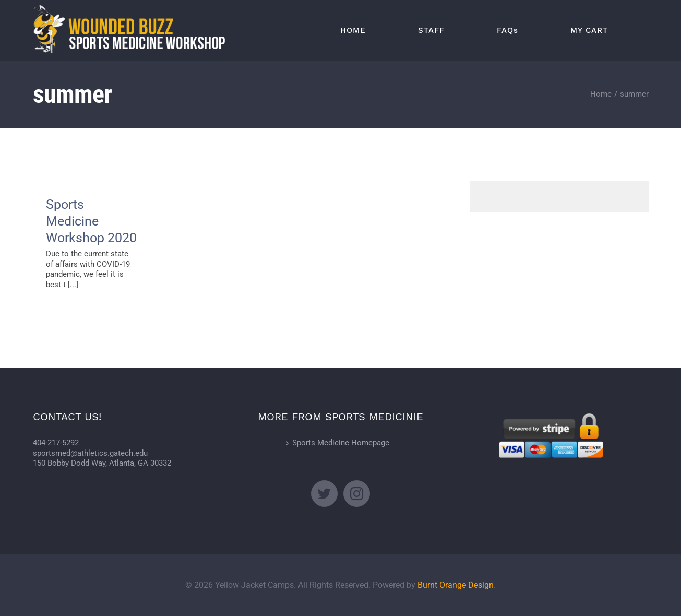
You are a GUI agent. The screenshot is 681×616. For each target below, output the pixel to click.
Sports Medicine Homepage (341, 443)
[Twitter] (324, 494)
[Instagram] (357, 494)
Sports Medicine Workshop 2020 (91, 221)
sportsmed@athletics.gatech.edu (90, 453)
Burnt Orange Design (456, 585)
